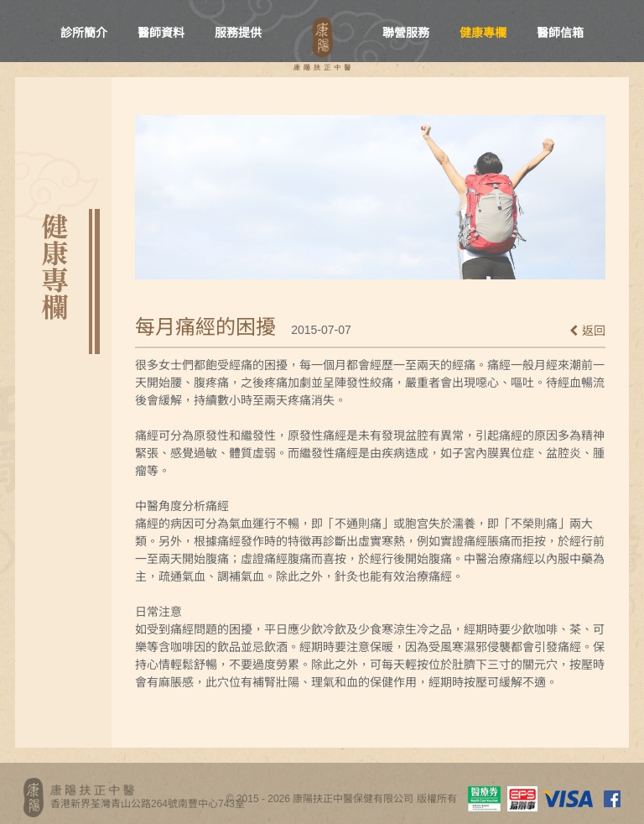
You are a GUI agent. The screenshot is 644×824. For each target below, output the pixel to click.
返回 (587, 331)
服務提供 (238, 33)
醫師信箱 (560, 33)
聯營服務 (406, 33)
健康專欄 (483, 33)
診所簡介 (84, 33)
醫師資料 (161, 33)
